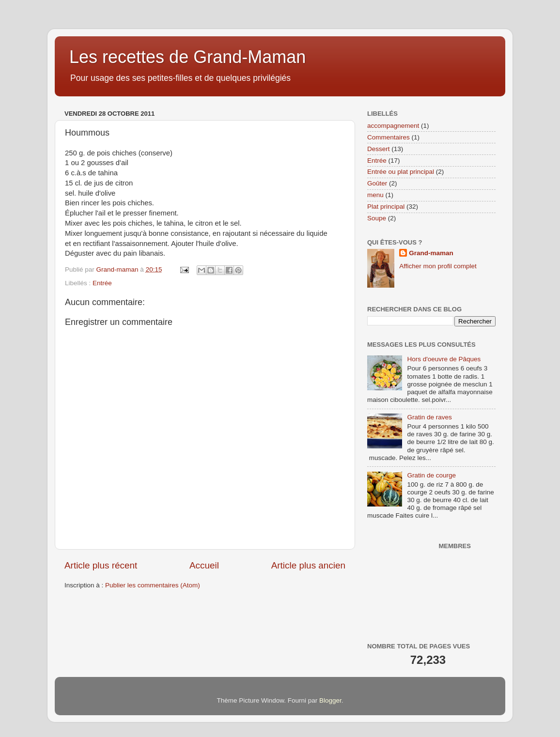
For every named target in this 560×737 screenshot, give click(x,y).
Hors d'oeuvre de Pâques (444, 359)
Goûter (377, 183)
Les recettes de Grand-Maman (187, 57)
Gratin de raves (429, 417)
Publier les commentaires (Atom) (153, 585)
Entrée (102, 283)
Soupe (377, 218)
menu (375, 195)
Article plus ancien (308, 565)
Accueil (204, 565)
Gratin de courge (431, 475)
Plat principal (386, 207)
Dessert (379, 149)
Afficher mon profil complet (438, 266)
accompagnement (393, 126)
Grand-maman (431, 253)
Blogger (330, 700)
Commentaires (389, 137)
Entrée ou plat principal (401, 172)
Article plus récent (101, 565)
